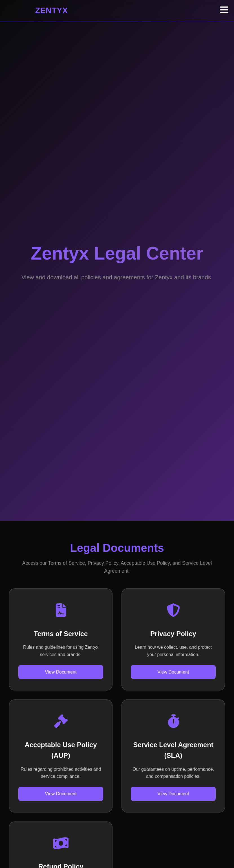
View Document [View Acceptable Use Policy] (61, 794)
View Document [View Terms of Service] (61, 672)
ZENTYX (52, 10)
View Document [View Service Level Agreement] (173, 794)
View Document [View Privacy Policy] (173, 672)
